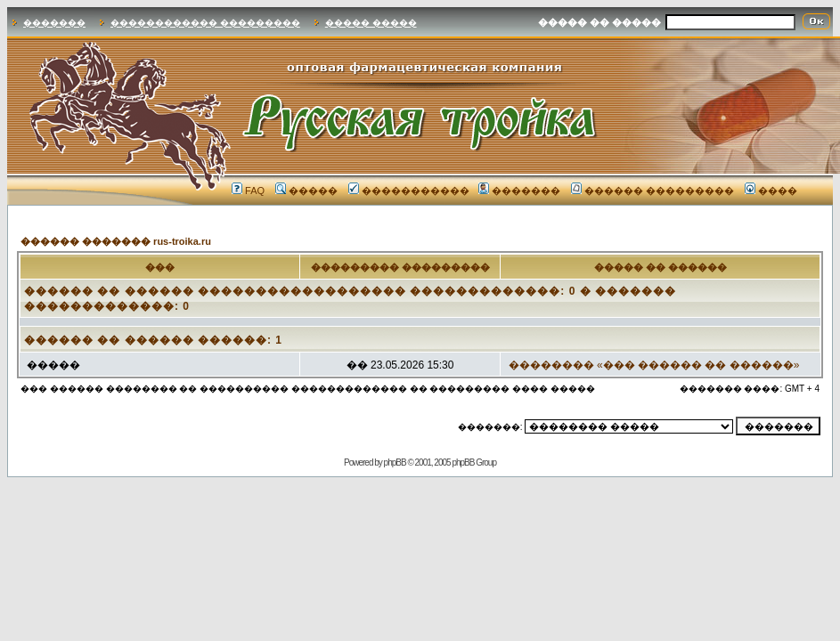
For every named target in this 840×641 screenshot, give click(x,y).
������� (54, 23)
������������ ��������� (205, 23)
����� (306, 191)
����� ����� (371, 23)
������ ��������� (652, 191)
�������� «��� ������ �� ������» (654, 365)
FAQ (248, 191)
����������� (409, 191)
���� (771, 191)
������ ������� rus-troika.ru (116, 241)
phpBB (395, 462)
